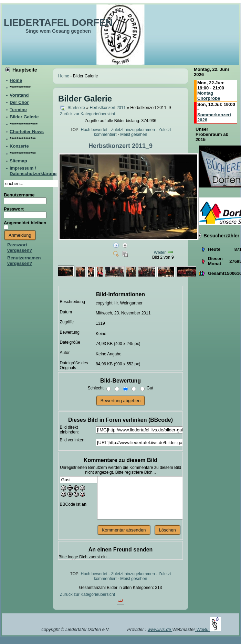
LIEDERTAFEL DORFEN (58, 23)
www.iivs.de (160, 629)
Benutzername (19, 195)
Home (64, 76)
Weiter (160, 253)
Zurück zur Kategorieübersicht (87, 114)
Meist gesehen (134, 135)
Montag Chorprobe (209, 96)
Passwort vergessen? (20, 248)
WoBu (208, 629)
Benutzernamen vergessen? (24, 261)
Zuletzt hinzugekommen (133, 130)
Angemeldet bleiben (25, 223)
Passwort (14, 209)
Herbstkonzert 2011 (108, 108)
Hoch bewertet (94, 130)
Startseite (76, 108)
